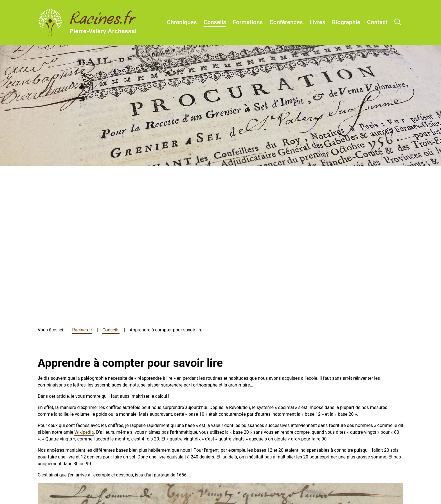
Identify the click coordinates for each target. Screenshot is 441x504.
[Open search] (398, 22)
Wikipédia (84, 432)
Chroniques (182, 22)
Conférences (286, 22)
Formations (248, 22)
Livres (317, 22)
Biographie (346, 22)
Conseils (215, 22)
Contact (377, 22)
